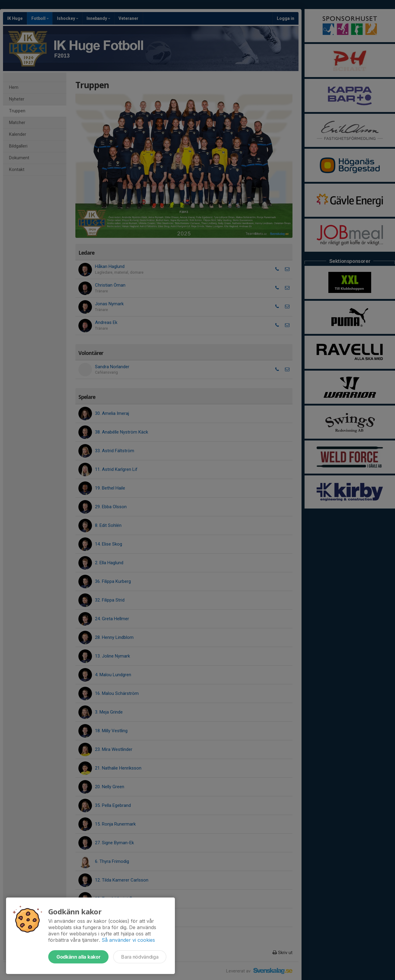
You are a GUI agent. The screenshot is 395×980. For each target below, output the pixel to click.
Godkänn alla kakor (78, 957)
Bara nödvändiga (140, 957)
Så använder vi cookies (128, 940)
